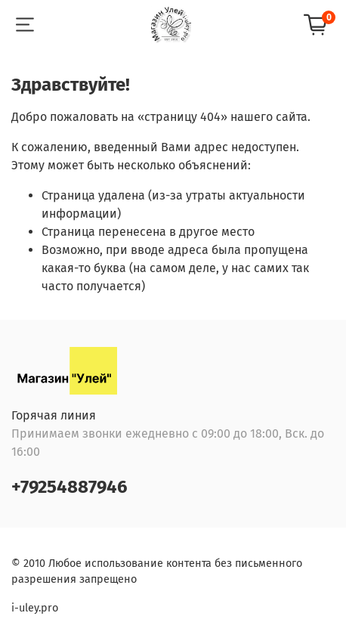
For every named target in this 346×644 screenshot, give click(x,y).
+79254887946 (70, 487)
